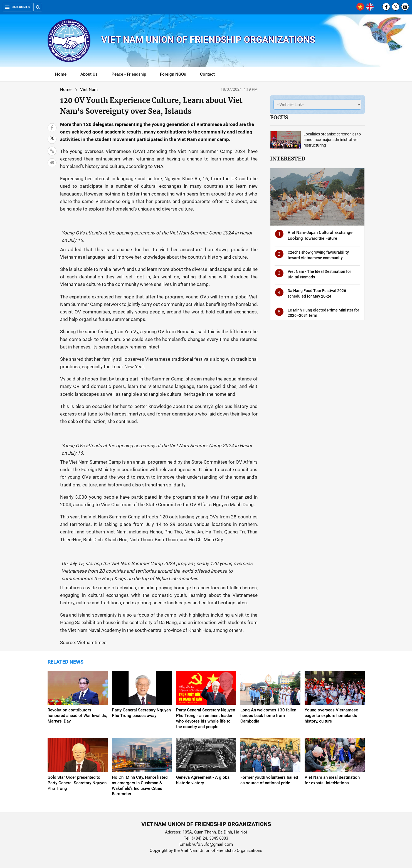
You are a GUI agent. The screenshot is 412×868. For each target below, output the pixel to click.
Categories (17, 7)
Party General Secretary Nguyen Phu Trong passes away (141, 713)
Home (61, 74)
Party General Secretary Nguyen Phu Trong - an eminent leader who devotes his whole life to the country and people (206, 718)
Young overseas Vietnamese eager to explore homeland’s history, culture (331, 716)
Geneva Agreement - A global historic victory (203, 780)
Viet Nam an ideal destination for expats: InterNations (332, 780)
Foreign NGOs (173, 74)
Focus (279, 117)
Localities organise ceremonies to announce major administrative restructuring (332, 140)
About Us (89, 74)
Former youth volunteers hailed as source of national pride (269, 780)
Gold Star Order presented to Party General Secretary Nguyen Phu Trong (77, 783)
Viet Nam (89, 90)
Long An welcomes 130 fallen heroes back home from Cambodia (268, 716)
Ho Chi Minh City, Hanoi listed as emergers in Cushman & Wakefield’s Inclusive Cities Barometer (140, 786)
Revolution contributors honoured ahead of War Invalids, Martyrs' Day (77, 716)
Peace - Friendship (129, 74)
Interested (288, 159)
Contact (207, 74)
